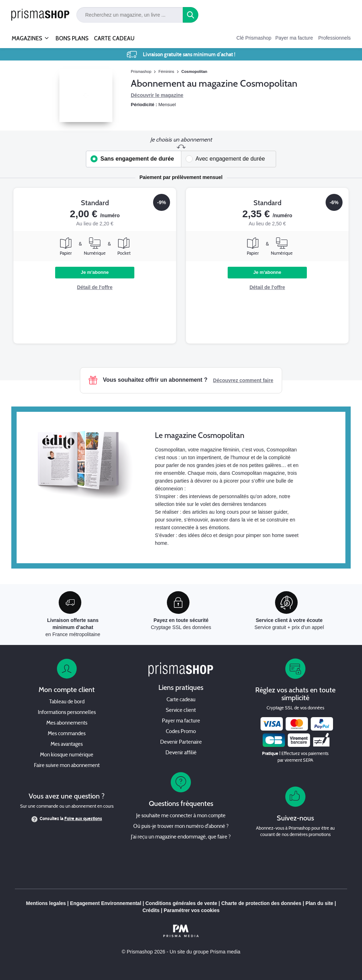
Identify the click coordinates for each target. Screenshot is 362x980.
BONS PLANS (72, 38)
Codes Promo (181, 732)
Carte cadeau (181, 700)
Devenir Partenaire (181, 742)
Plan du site (319, 903)
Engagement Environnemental (106, 903)
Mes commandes (67, 734)
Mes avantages (67, 745)
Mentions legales (46, 903)
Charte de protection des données (261, 903)
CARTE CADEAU (114, 38)
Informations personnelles (67, 713)
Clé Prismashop (254, 38)
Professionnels (334, 38)
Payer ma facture (294, 38)
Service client (181, 711)
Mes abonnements (67, 723)
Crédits (151, 910)
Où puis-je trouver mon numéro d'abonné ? (181, 827)
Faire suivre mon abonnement (67, 766)
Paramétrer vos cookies (192, 910)
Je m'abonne (95, 272)
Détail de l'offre (95, 287)
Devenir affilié (181, 753)
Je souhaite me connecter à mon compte (181, 816)
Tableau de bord (67, 702)
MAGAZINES (27, 35)
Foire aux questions (83, 819)
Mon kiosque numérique (67, 755)
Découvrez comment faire (243, 380)
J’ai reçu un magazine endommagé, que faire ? (181, 837)
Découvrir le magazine (157, 95)
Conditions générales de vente (181, 903)
